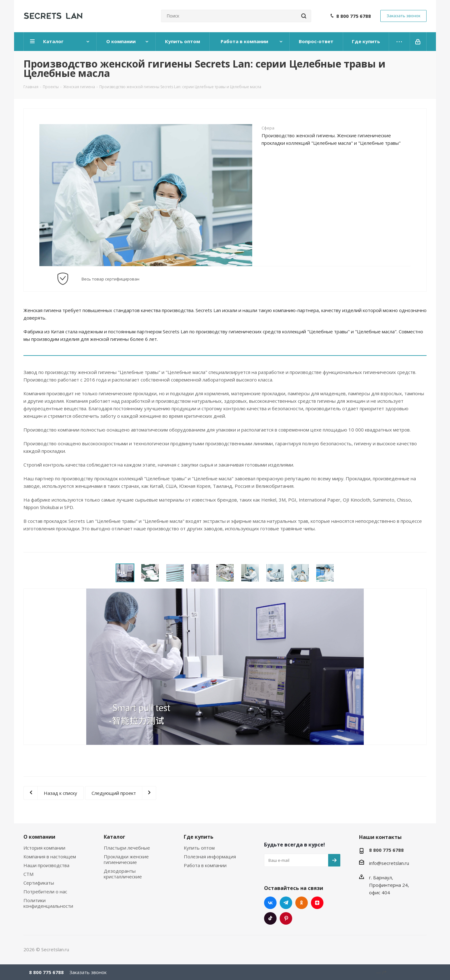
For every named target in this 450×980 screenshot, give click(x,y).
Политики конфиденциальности (48, 903)
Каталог (115, 837)
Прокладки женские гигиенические (126, 859)
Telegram (286, 903)
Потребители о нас (45, 892)
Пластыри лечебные (127, 848)
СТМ (28, 874)
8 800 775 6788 (354, 16)
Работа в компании (205, 865)
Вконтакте (270, 903)
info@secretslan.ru (389, 863)
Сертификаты (39, 883)
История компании (44, 848)
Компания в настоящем (50, 856)
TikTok (270, 918)
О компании (39, 837)
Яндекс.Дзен (317, 903)
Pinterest (286, 918)
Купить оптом (199, 848)
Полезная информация (210, 856)
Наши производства (46, 865)
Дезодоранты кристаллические (123, 874)
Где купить (199, 837)
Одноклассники (302, 903)
